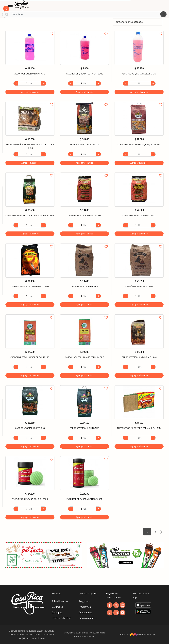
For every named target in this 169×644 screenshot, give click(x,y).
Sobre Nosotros (60, 601)
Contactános (85, 612)
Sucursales (57, 607)
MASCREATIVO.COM (143, 634)
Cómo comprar (86, 618)
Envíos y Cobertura (61, 618)
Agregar (30, 92)
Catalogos (57, 612)
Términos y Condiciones (34, 638)
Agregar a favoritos (30, 30)
